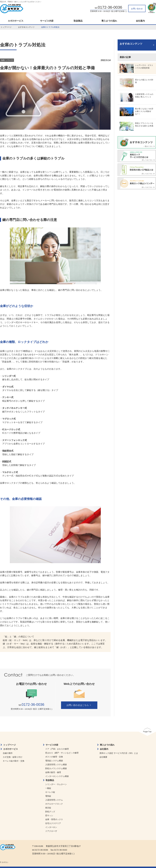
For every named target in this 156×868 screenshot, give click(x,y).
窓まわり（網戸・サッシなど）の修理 (62, 753)
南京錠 (48, 808)
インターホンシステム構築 (57, 776)
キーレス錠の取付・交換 (14, 761)
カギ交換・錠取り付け (13, 757)
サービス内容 (47, 21)
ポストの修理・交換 (54, 757)
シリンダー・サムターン (56, 784)
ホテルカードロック (54, 804)
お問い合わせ (137, 9)
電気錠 (48, 796)
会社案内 (104, 749)
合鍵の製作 (8, 753)
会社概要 (103, 757)
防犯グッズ (50, 812)
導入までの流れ (109, 21)
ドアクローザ (51, 831)
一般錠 (48, 788)
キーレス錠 (50, 792)
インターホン (51, 827)
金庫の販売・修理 (53, 772)
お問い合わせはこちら (79, 705)
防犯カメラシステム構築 (56, 768)
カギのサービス (16, 21)
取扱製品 (78, 21)
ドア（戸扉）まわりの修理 (57, 749)
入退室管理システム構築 (56, 765)
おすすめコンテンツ (26, 27)
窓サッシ (49, 815)
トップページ (6, 27)
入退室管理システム (54, 800)
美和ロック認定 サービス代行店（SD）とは (119, 753)
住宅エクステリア (53, 823)
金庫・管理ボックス (54, 819)
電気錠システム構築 (54, 761)
